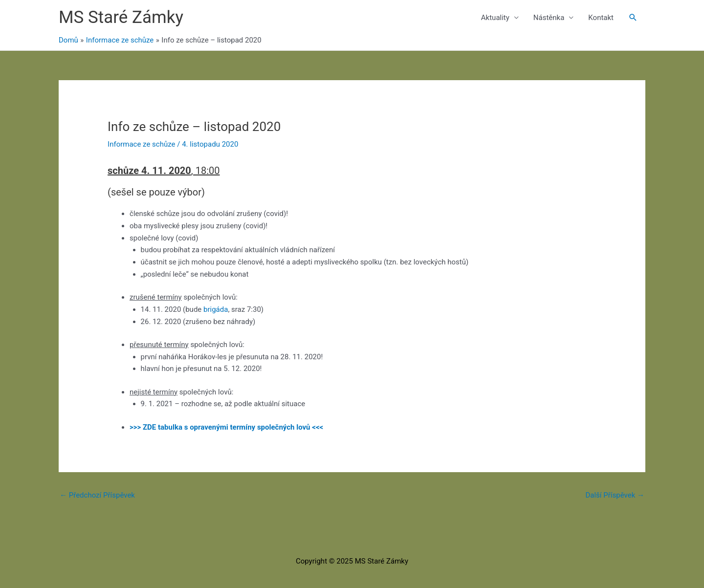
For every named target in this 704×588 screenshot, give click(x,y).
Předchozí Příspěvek (97, 495)
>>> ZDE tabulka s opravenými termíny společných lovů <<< (226, 427)
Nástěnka (549, 18)
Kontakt (601, 18)
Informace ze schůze (141, 144)
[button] (633, 18)
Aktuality (495, 18)
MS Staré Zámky (121, 17)
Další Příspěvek (615, 495)
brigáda (216, 309)
